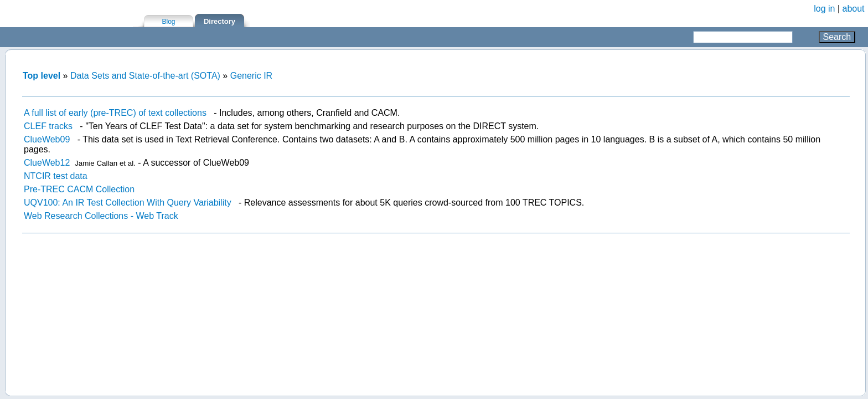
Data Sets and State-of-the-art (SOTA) (145, 76)
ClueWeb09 (47, 139)
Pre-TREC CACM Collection (79, 189)
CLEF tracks (48, 126)
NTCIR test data (56, 176)
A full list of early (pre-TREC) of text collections (115, 113)
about (854, 9)
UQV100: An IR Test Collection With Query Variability (128, 203)
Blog (168, 22)
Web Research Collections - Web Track (101, 216)
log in (824, 9)
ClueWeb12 (47, 163)
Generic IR (251, 76)
